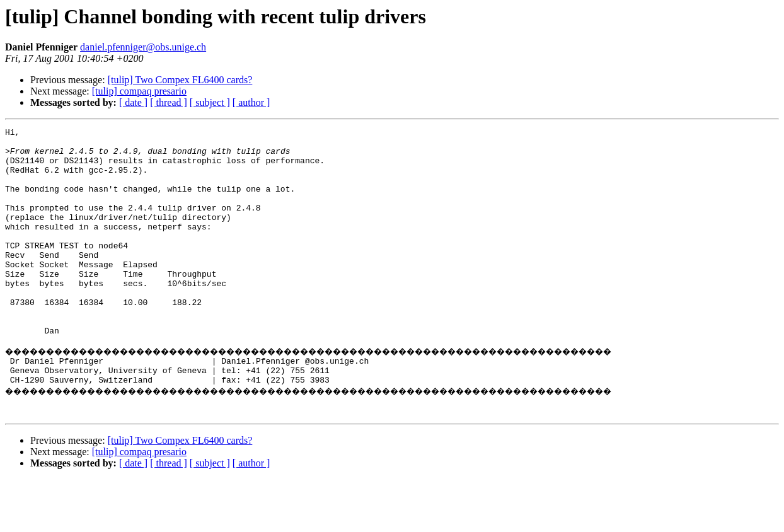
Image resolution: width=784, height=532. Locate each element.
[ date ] (133, 102)
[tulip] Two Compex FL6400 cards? (180, 80)
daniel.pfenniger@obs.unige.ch (143, 47)
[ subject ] (210, 102)
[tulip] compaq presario (139, 91)
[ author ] (251, 102)
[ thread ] (169, 102)
